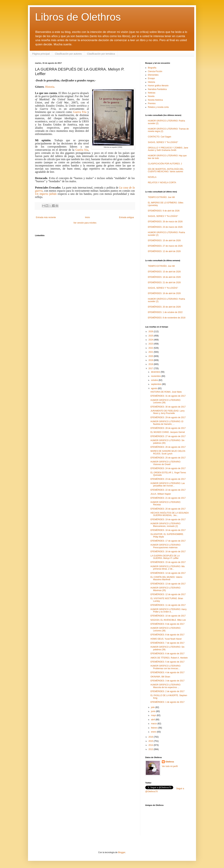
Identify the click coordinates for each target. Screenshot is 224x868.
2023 (151, 344)
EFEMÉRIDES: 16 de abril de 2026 (164, 293)
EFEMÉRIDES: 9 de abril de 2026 (164, 211)
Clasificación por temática (101, 54)
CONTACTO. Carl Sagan (160, 137)
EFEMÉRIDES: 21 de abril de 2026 (164, 283)
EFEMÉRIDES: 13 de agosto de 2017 (168, 584)
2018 (151, 364)
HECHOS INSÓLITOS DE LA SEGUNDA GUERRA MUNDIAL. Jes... (170, 514)
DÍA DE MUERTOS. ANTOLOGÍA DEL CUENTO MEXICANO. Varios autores (166, 170)
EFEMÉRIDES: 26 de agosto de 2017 (168, 447)
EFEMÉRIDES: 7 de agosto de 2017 (167, 643)
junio (154, 711)
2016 (151, 737)
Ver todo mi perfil (170, 766)
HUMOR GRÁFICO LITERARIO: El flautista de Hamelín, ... (167, 423)
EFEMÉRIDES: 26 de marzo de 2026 (165, 222)
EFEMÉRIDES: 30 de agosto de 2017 (168, 407)
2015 (151, 741)
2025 (151, 336)
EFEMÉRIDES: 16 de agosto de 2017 (168, 552)
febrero (155, 728)
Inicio (87, 217)
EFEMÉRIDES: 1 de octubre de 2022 (165, 312)
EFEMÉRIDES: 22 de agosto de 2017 (168, 490)
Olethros (170, 762)
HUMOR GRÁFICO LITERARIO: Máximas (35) (166, 589)
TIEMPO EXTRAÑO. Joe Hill (161, 197)
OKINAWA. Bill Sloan (160, 677)
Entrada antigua (126, 217)
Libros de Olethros (78, 17)
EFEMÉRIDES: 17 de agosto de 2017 (168, 541)
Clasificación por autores (68, 54)
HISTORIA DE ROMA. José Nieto (166, 392)
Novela (151, 96)
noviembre (156, 376)
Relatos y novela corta (158, 107)
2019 (151, 360)
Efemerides (153, 75)
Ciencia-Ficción (155, 71)
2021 (151, 352)
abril (153, 720)
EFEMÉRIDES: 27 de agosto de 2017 (168, 436)
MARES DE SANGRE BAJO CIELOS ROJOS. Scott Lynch (168, 452)
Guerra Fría (80, 112)
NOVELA (152, 177)
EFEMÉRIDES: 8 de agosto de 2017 (167, 635)
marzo (154, 724)
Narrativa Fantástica (157, 89)
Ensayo (151, 78)
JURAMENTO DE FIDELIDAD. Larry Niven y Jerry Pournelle (167, 412)
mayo (154, 715)
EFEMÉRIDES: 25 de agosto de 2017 (168, 458)
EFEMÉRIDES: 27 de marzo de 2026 (165, 246)
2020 (151, 356)
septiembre (157, 384)
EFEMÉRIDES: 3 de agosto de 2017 (167, 681)
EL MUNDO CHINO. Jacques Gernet (168, 432)
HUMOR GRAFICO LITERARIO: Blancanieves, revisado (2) (166, 525)
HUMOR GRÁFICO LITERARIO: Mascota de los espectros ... (166, 686)
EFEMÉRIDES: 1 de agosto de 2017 (167, 702)
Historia (50, 87)
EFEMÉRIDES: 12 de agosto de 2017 (168, 594)
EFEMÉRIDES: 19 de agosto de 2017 (168, 520)
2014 (151, 745)
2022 (151, 348)
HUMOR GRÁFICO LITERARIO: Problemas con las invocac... (166, 667)
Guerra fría (82, 150)
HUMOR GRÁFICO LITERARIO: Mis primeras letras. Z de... (168, 568)
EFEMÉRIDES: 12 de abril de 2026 (164, 251)
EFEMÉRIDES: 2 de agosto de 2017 (167, 691)
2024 (151, 340)
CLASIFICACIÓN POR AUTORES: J (165, 164)
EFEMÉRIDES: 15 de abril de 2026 (164, 240)
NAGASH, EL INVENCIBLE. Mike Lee (168, 620)
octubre (155, 380)
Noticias (152, 93)
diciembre (156, 372)
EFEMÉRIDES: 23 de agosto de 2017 (168, 479)
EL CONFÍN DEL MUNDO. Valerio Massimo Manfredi (166, 578)
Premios (152, 103)
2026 (151, 332)
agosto (154, 388)
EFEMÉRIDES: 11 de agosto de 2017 (168, 605)
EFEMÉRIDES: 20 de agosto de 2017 (168, 509)
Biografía (152, 68)
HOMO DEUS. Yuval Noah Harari (166, 639)
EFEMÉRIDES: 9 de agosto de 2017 (167, 624)
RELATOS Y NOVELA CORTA (162, 183)
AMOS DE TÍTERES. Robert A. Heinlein (169, 658)
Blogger (122, 852)
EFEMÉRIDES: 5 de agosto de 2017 (167, 662)
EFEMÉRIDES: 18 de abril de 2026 (164, 277)
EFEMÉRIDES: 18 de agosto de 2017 (168, 530)
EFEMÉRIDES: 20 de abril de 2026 (164, 307)
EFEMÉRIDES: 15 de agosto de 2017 (168, 562)
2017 (151, 368)
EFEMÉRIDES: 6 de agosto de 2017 (167, 654)
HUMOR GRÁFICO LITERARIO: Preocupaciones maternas (166, 546)
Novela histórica (155, 100)
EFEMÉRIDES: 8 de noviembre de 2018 (167, 318)
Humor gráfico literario (158, 86)
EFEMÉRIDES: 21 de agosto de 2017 (168, 498)
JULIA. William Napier (161, 494)
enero (154, 732)
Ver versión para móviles (85, 223)
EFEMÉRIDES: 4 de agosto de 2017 (167, 672)
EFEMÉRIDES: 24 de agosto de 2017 (168, 468)
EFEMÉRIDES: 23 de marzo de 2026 (165, 227)
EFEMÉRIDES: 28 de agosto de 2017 (168, 428)
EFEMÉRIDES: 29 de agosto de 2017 (168, 417)
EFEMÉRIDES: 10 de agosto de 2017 (168, 616)
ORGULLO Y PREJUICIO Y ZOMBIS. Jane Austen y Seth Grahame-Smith (168, 149)
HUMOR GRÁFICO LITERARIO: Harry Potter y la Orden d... (169, 611)
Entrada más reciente (46, 217)
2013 (151, 749)
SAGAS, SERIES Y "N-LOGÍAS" (163, 142)
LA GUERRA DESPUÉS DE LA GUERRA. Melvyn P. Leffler (165, 557)
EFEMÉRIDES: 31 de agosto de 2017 (168, 396)
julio (153, 707)
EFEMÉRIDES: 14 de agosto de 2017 (168, 573)
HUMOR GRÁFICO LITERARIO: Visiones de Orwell (166, 463)
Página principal (41, 54)
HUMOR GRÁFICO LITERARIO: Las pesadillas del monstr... (168, 484)
